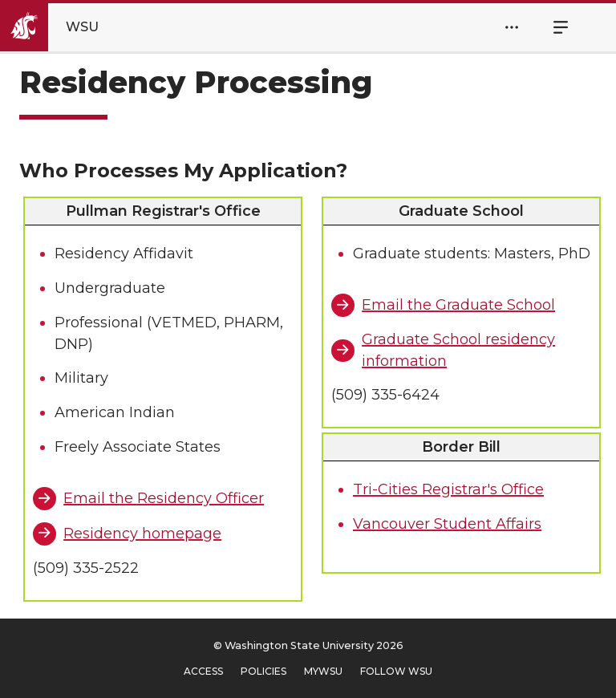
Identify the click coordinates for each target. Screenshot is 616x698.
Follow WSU (396, 671)
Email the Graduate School (458, 305)
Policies (263, 671)
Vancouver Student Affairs (447, 524)
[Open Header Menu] (512, 27)
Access (203, 671)
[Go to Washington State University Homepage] (63, 27)
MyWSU (323, 671)
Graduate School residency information (458, 350)
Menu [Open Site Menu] (552, 27)
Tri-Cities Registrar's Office (448, 489)
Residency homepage (142, 534)
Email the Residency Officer (164, 498)
